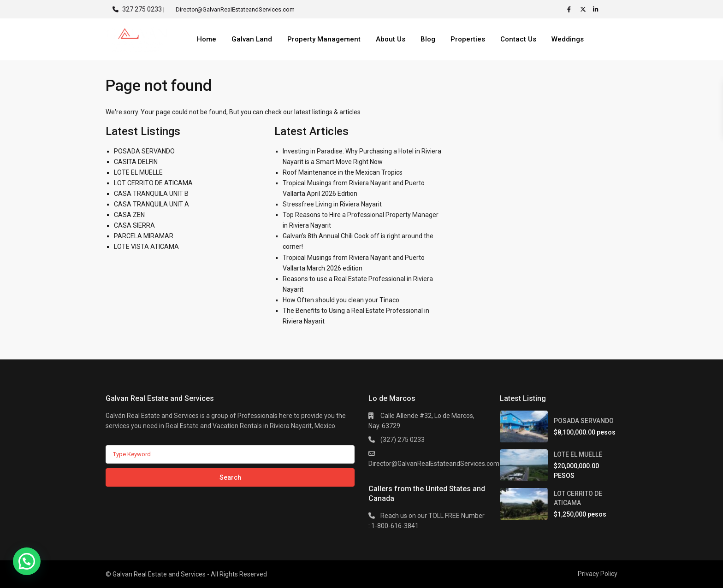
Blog (428, 39)
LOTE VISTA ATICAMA (146, 247)
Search (230, 477)
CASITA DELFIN (136, 162)
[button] (27, 561)
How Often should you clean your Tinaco (341, 300)
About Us (391, 39)
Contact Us (518, 39)
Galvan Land (252, 39)
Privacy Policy (598, 574)
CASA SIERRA (134, 225)
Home (207, 39)
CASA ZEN (129, 215)
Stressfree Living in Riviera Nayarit (332, 204)
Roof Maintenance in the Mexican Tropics (343, 172)
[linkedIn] (597, 9)
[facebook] (571, 9)
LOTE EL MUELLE (138, 172)
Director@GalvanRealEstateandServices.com (434, 464)
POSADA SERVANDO (144, 151)
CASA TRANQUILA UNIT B (151, 194)
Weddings (568, 39)
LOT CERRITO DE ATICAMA (153, 183)
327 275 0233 (142, 9)
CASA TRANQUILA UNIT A (151, 204)
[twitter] (584, 9)
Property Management (324, 39)
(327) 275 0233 (403, 440)
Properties (468, 39)
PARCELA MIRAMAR (144, 236)
